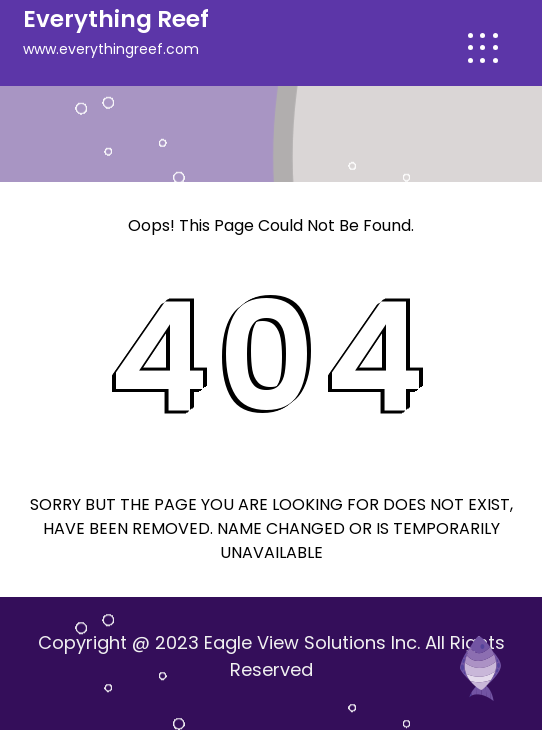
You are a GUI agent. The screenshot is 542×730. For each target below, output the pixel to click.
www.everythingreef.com (111, 49)
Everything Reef (116, 19)
